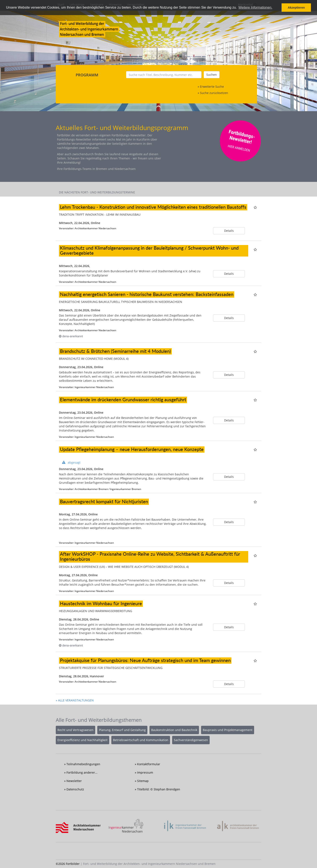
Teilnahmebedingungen (83, 764)
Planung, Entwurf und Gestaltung (122, 730)
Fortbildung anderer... (82, 772)
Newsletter (74, 781)
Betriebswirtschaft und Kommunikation (141, 740)
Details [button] (229, 231)
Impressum (145, 772)
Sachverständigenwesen (191, 740)
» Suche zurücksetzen (213, 93)
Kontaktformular (149, 764)
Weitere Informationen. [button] (255, 7)
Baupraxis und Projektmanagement (228, 730)
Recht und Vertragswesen (75, 730)
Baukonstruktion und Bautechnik (174, 730)
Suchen (212, 75)
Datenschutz (75, 789)
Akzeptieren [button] (296, 8)
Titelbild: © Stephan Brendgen (159, 789)
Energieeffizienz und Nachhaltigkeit (82, 740)
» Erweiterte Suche (211, 87)
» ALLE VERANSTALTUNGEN (75, 700)
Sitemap (143, 781)
